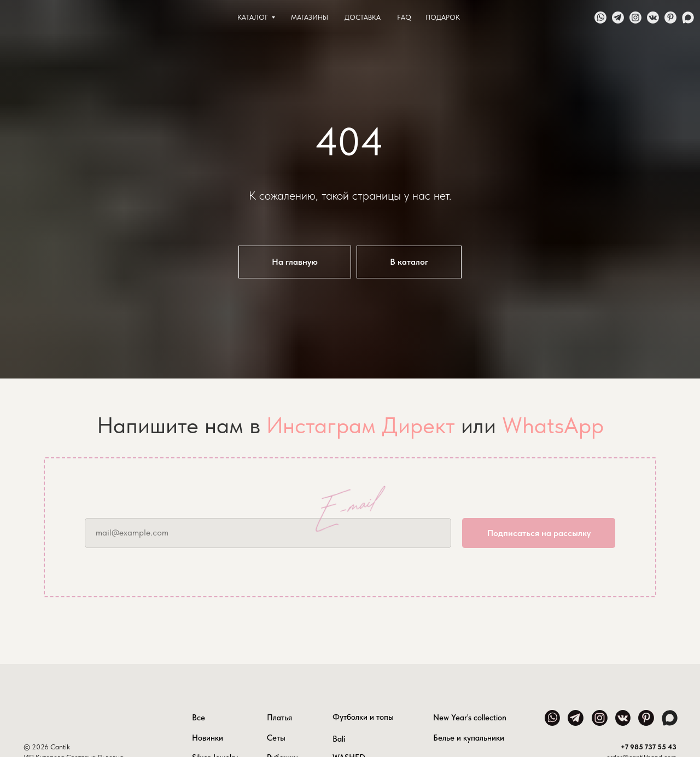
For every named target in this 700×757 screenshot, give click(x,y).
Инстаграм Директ (361, 425)
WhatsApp (553, 425)
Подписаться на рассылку (539, 533)
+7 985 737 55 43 (649, 747)
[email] (268, 533)
